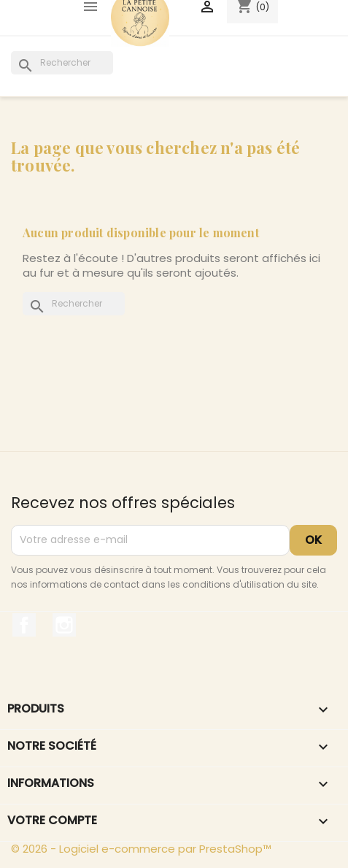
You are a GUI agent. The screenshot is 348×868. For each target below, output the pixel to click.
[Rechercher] (62, 63)
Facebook (24, 625)
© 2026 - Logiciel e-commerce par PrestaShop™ (141, 849)
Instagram (64, 625)
